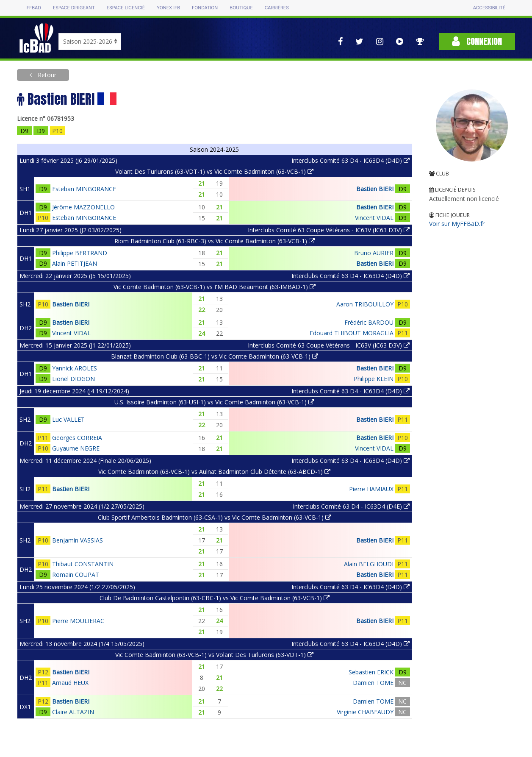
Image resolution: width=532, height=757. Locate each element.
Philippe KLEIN (374, 379)
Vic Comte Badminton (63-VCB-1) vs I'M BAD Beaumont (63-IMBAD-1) (215, 287)
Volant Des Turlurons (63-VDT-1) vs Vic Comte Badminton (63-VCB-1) (214, 171)
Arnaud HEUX (70, 683)
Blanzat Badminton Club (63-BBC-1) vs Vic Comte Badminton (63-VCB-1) (215, 356)
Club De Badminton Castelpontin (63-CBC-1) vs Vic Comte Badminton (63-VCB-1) (215, 598)
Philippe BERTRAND (80, 253)
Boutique (241, 8)
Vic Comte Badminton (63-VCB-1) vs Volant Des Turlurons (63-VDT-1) (214, 655)
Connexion (477, 41)
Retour (46, 75)
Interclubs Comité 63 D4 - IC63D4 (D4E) (351, 506)
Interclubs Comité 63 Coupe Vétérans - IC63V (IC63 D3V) (329, 230)
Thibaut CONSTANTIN (83, 564)
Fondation (205, 8)
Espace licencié (126, 8)
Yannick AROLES (75, 368)
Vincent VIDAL (374, 218)
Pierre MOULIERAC (78, 621)
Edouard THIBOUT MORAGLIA (352, 333)
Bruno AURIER (374, 253)
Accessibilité (489, 8)
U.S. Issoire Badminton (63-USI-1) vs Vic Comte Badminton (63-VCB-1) (214, 402)
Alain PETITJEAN (75, 263)
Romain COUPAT (76, 575)
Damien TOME (373, 683)
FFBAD (34, 8)
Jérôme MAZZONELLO (83, 207)
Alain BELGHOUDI (369, 564)
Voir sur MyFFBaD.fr (457, 224)
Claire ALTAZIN (73, 712)
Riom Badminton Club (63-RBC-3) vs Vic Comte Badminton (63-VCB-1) (215, 241)
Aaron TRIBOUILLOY (365, 304)
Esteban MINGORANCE (84, 189)
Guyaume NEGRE (76, 448)
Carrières (277, 8)
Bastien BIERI (375, 189)
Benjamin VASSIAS (78, 540)
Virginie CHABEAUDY (365, 712)
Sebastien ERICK (371, 672)
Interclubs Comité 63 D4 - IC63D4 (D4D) (351, 160)
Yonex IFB (168, 8)
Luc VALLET (68, 419)
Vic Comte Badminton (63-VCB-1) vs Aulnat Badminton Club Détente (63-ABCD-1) (214, 472)
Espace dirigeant (74, 8)
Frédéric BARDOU (369, 322)
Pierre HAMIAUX (371, 489)
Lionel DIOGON (73, 379)
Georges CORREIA (77, 438)
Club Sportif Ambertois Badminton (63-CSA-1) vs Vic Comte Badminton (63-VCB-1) (215, 517)
